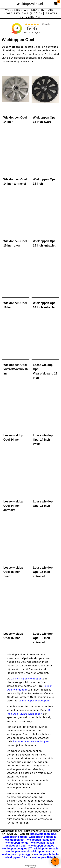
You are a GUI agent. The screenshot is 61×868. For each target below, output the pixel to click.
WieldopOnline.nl (30, 4)
